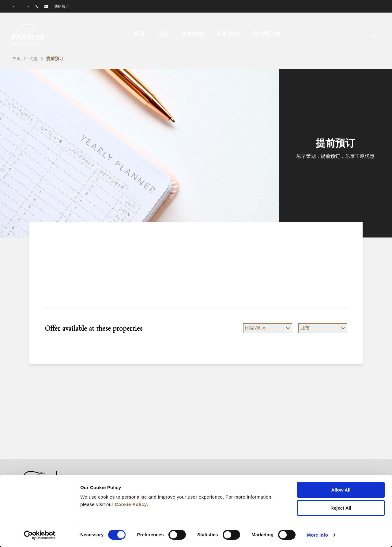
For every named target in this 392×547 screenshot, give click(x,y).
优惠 (164, 34)
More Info (318, 535)
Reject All (341, 508)
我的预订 (62, 6)
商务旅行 (228, 34)
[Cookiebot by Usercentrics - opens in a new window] (40, 535)
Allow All (341, 490)
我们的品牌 (266, 34)
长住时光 (193, 34)
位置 (140, 34)
